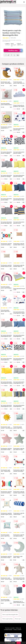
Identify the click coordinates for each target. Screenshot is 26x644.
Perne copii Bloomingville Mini (10, 615)
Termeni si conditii (10, 628)
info (11, 85)
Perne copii (18, 619)
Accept (19, 643)
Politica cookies (17, 630)
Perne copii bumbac (8, 619)
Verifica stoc (15, 50)
